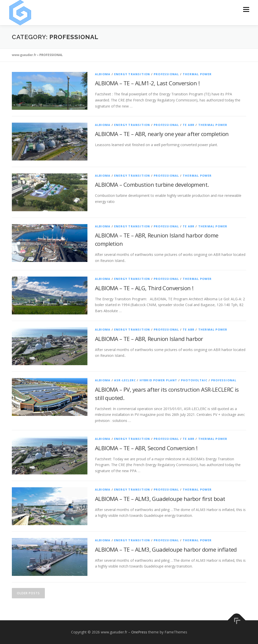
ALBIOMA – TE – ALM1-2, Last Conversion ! (147, 83)
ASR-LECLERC (125, 380)
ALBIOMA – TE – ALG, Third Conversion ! (144, 288)
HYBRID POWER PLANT (158, 380)
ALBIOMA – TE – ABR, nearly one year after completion (162, 134)
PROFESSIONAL (166, 74)
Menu (246, 9)
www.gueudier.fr (24, 55)
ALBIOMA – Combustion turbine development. (152, 184)
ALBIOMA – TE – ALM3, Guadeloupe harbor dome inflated (166, 549)
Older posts (28, 593)
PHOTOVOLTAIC (194, 380)
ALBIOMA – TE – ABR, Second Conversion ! (146, 448)
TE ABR (189, 125)
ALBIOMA (103, 74)
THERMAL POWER (197, 74)
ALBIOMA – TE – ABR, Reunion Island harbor (149, 339)
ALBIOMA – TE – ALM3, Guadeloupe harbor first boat (160, 499)
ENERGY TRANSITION (132, 74)
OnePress (139, 632)
